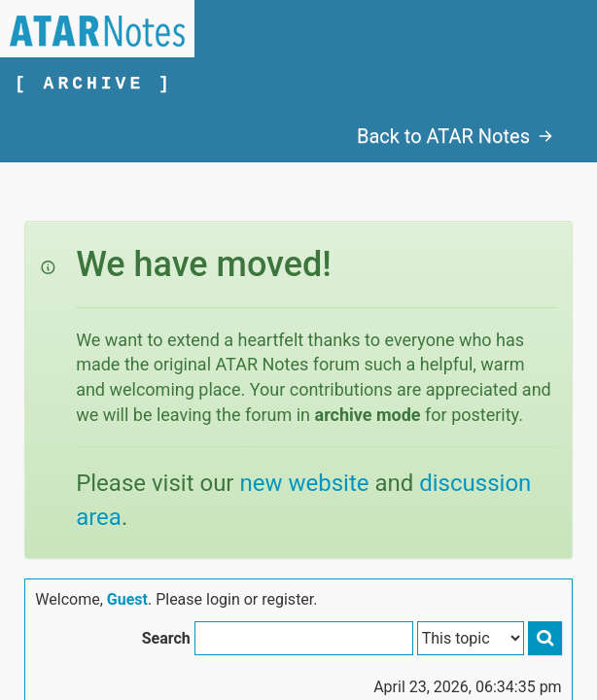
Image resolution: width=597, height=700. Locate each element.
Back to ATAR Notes (455, 136)
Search (166, 638)
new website (304, 483)
